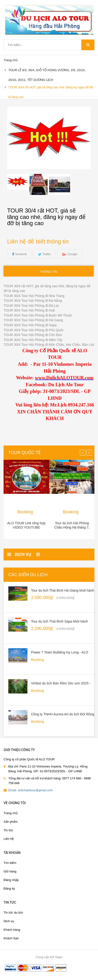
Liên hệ (9, 839)
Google (73, 254)
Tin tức (8, 830)
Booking (25, 512)
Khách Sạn (11, 938)
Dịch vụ (9, 921)
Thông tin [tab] (49, 272)
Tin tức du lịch (13, 913)
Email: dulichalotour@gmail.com (31, 790)
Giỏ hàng (10, 871)
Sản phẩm (11, 822)
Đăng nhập (11, 880)
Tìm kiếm (10, 863)
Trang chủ (11, 813)
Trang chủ (11, 60)
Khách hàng (12, 930)
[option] (18, 182)
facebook (21, 254)
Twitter (47, 254)
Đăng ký (9, 888)
